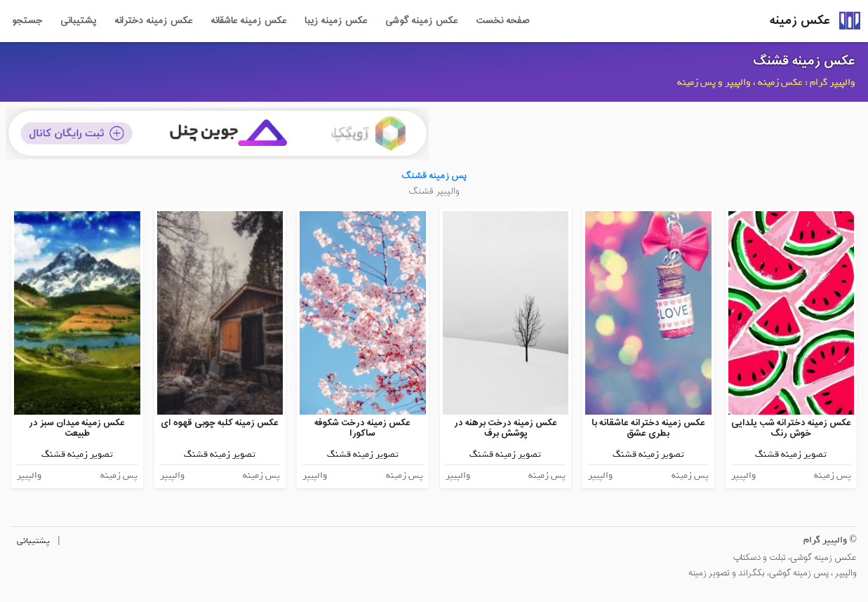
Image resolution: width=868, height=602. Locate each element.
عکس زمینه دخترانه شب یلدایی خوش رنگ (791, 428)
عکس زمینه (800, 21)
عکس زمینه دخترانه (153, 21)
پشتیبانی (78, 21)
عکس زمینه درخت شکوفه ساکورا (362, 428)
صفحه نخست (502, 21)
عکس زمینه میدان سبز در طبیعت (77, 428)
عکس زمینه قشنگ (804, 61)
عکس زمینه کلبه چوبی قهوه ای (220, 423)
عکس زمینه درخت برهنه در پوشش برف (506, 428)
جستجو (27, 21)
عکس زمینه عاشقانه (248, 21)
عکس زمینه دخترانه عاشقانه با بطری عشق (648, 428)
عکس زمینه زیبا (336, 21)
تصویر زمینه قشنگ (791, 454)
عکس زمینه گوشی (421, 21)
